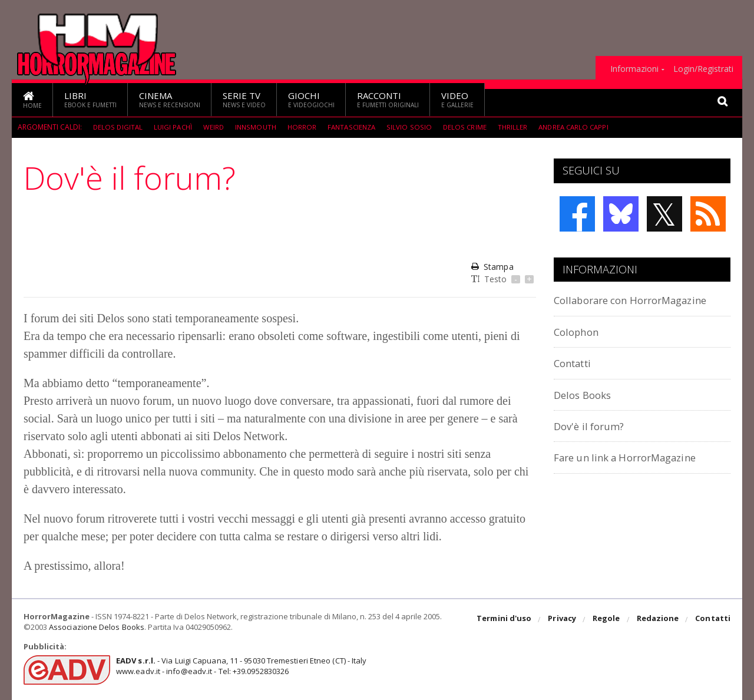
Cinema (170, 99)
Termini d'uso (506, 620)
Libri (90, 99)
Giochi (311, 99)
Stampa (492, 267)
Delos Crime (470, 127)
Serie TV (244, 99)
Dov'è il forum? (593, 426)
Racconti (388, 99)
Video (457, 99)
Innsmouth (259, 127)
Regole (607, 620)
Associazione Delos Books (96, 627)
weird (216, 127)
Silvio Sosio (416, 127)
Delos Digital (118, 127)
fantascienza (358, 127)
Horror (306, 127)
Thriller (518, 127)
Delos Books (586, 394)
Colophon (579, 331)
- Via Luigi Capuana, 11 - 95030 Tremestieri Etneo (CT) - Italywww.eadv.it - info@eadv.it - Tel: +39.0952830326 (239, 666)
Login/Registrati (703, 69)
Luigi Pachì (174, 127)
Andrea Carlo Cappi (581, 127)
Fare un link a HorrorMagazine (634, 457)
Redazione (658, 620)
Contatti (576, 363)
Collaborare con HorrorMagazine (640, 300)
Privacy (563, 620)
